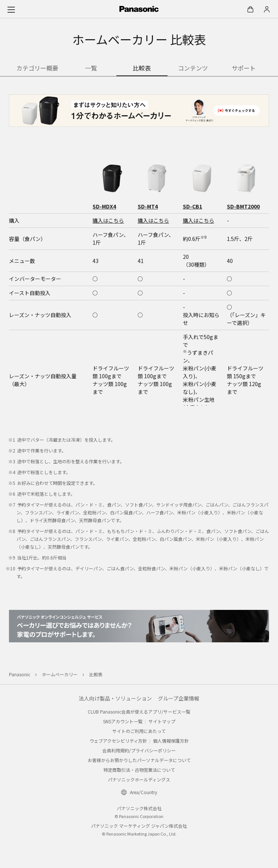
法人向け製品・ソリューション (115, 698)
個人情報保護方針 (171, 741)
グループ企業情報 (179, 698)
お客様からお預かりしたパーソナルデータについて (139, 760)
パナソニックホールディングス (139, 779)
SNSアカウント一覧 (123, 721)
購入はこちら (108, 220)
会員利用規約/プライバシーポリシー (139, 750)
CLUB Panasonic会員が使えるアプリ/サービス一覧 (139, 712)
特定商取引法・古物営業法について (139, 770)
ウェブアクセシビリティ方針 (118, 741)
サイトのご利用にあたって (139, 731)
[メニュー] (11, 9)
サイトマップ (162, 721)
